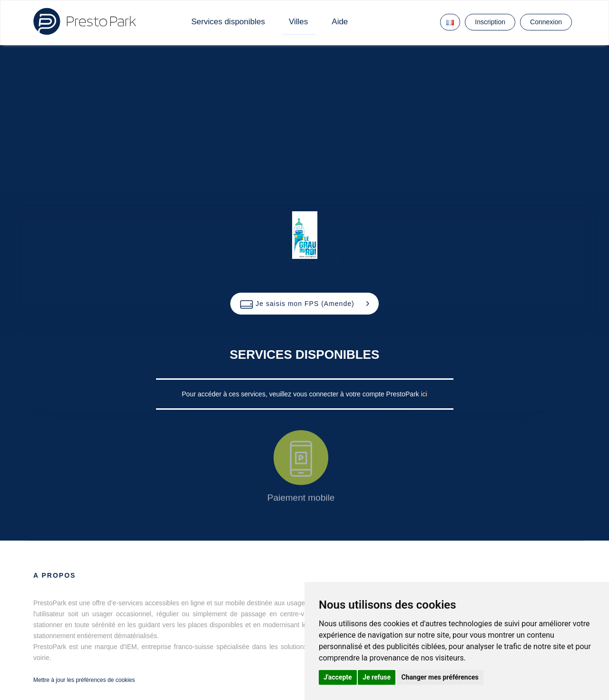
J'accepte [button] (338, 677)
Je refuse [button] (377, 677)
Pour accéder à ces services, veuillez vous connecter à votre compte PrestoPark (301, 394)
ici (424, 394)
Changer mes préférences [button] (440, 677)
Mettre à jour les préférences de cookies (84, 680)
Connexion (546, 22)
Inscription (490, 22)
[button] (304, 304)
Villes (298, 22)
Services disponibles (228, 22)
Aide (340, 22)
